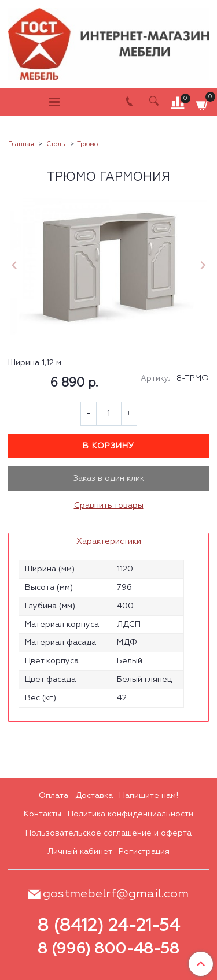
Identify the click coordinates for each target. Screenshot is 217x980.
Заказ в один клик (109, 478)
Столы (56, 144)
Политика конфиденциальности (130, 814)
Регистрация (144, 852)
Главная (21, 144)
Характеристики (109, 541)
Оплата (54, 796)
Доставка (94, 796)
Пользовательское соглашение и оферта (108, 833)
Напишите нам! (149, 796)
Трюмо (87, 144)
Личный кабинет (80, 852)
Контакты (43, 814)
